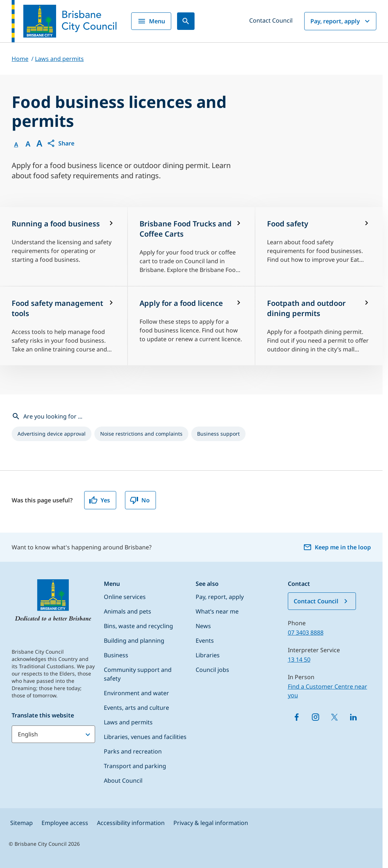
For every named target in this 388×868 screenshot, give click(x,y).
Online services (125, 597)
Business (116, 655)
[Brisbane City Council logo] (64, 21)
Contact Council (271, 20)
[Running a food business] (64, 246)
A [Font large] (39, 143)
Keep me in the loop (337, 547)
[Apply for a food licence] (191, 326)
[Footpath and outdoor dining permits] (319, 326)
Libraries (208, 655)
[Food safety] (319, 246)
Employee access (65, 823)
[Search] (186, 21)
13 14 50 (299, 659)
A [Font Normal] (16, 144)
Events (205, 641)
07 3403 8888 (306, 632)
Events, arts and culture (136, 708)
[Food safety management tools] (64, 326)
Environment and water (136, 693)
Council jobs (212, 670)
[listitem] (52, 434)
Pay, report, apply (341, 21)
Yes (99, 500)
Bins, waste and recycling (138, 626)
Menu (151, 21)
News (203, 626)
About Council (123, 781)
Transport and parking (135, 766)
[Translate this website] (53, 734)
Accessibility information (131, 823)
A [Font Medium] (28, 144)
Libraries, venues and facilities (145, 737)
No (140, 500)
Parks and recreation (133, 751)
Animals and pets (128, 611)
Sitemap (21, 823)
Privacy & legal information (211, 823)
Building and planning (134, 641)
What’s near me (217, 611)
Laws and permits (128, 722)
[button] (60, 143)
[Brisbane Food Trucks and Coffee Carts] (191, 246)
